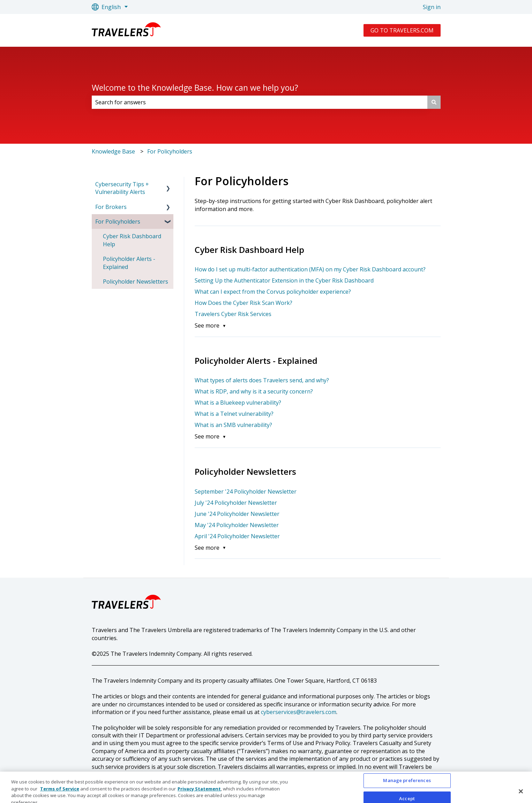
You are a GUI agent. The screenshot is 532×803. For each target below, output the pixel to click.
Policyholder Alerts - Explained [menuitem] (129, 263)
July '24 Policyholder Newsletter (236, 503)
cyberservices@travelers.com (299, 712)
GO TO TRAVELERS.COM (402, 30)
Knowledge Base (113, 151)
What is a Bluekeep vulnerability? (238, 403)
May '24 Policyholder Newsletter (237, 525)
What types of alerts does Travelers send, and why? (263, 380)
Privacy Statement (199, 797)
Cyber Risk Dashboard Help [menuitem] (132, 240)
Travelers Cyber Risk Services (233, 314)
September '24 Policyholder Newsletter (246, 491)
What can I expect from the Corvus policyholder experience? (273, 292)
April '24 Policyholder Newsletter (237, 536)
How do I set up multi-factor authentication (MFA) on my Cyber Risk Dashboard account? (310, 269)
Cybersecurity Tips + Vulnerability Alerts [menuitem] (122, 188)
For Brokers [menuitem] (111, 207)
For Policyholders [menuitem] (118, 222)
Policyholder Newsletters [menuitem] (136, 282)
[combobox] (260, 102)
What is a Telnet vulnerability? (234, 414)
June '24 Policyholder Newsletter (237, 514)
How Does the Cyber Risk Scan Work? (243, 303)
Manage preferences (407, 789)
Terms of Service (60, 797)
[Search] (434, 102)
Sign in (432, 7)
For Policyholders (170, 151)
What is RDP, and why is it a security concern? (254, 391)
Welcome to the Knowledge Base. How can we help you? (195, 88)
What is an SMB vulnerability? (233, 425)
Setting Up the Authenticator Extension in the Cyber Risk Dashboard (284, 280)
